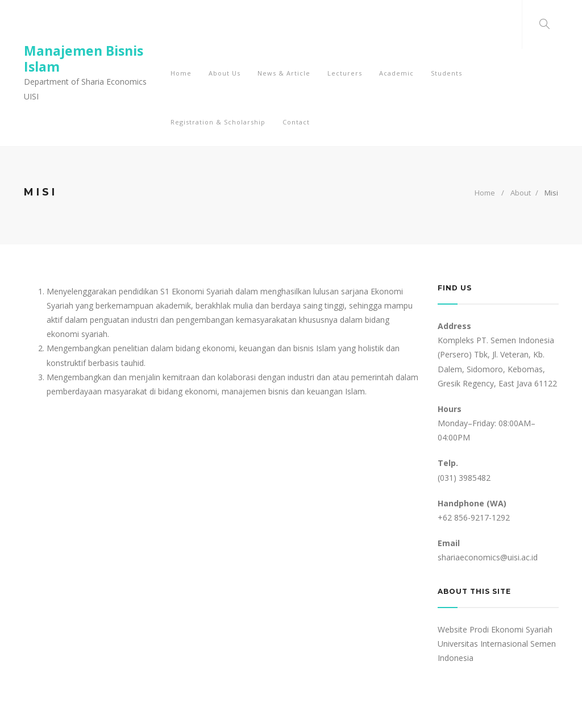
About (521, 193)
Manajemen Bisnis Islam (84, 59)
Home (485, 193)
